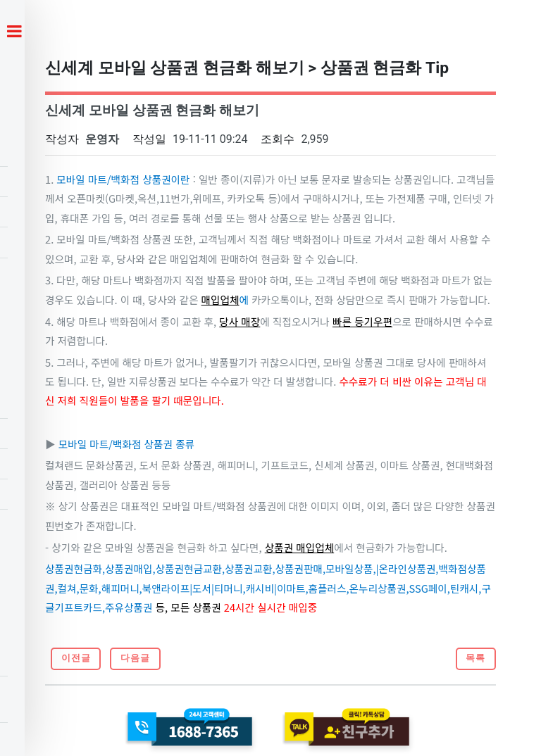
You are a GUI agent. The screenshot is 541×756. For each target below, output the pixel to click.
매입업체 (220, 300)
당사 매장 (240, 321)
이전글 (76, 658)
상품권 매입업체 (300, 547)
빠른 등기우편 (362, 321)
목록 (475, 658)
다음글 (135, 658)
